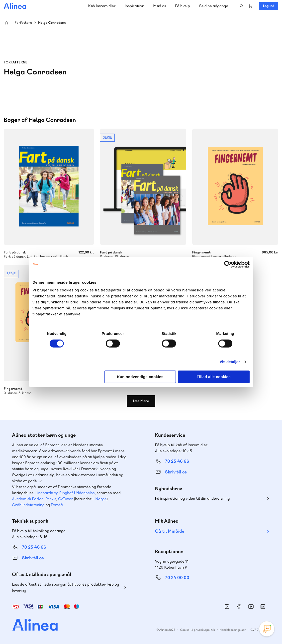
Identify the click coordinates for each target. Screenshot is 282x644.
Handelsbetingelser (233, 630)
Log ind (269, 6)
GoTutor (66, 499)
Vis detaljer (230, 362)
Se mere (143, 194)
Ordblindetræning (28, 505)
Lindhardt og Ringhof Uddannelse (65, 493)
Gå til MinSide (170, 531)
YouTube (251, 607)
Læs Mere (141, 401)
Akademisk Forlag (28, 499)
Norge (101, 499)
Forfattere (23, 23)
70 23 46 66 (34, 547)
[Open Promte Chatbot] (267, 629)
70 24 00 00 (177, 578)
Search (242, 6)
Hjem (6, 23)
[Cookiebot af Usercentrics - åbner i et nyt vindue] (228, 264)
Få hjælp (183, 6)
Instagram (227, 607)
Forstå (57, 505)
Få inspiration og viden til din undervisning (192, 498)
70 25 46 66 (177, 461)
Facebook (239, 607)
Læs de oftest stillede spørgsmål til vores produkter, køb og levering (66, 587)
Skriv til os (176, 472)
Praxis (51, 499)
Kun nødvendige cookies (140, 377)
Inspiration (134, 6)
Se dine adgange (214, 6)
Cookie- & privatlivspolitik (197, 630)
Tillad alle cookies (214, 377)
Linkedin (263, 607)
